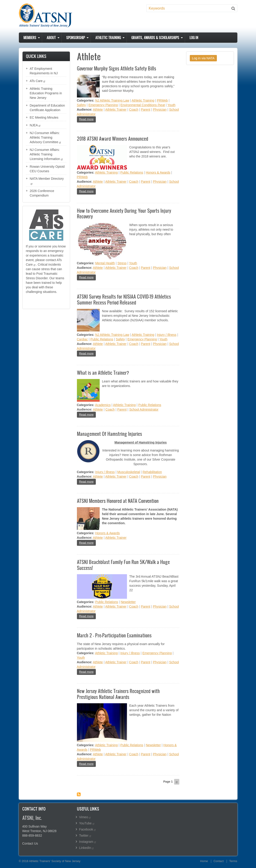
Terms (233, 861)
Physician (160, 110)
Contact (218, 861)
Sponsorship (76, 38)
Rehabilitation (152, 472)
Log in (194, 38)
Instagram (88, 842)
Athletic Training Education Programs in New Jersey (46, 93)
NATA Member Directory (47, 181)
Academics (103, 405)
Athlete (98, 110)
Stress (122, 263)
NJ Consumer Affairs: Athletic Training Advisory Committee (46, 137)
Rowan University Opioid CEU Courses (47, 169)
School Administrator (144, 409)
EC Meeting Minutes (44, 117)
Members (30, 38)
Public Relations (132, 172)
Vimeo (85, 817)
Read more (88, 119)
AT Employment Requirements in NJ (44, 71)
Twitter (85, 836)
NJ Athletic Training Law (112, 100)
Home (204, 861)
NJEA (35, 125)
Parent (146, 110)
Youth (171, 105)
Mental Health (105, 263)
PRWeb (162, 100)
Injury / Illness (167, 335)
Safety (81, 105)
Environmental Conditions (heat (143, 105)
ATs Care (38, 81)
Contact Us (30, 843)
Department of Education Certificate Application (47, 108)
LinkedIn (87, 848)
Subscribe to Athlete (79, 794)
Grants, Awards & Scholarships (155, 38)
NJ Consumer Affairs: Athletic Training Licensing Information (47, 154)
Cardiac (82, 339)
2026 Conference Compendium (42, 193)
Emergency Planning (103, 105)
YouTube (87, 823)
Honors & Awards (158, 172)
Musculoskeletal (129, 472)
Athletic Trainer (116, 110)
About (51, 38)
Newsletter (128, 602)
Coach (134, 110)
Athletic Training (108, 38)
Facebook (88, 829)
